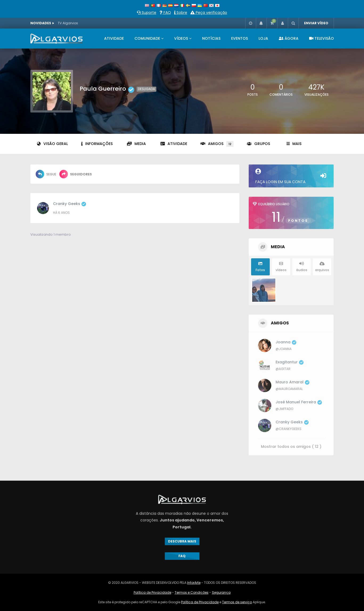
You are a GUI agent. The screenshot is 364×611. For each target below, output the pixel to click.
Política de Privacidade (152, 592)
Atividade (174, 144)
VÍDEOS (181, 38)
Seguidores (76, 174)
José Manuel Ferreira (299, 402)
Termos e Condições (192, 592)
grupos (258, 144)
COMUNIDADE (147, 38)
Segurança (221, 592)
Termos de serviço (237, 602)
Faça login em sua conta (291, 176)
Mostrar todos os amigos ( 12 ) (291, 446)
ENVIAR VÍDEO (316, 23)
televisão (322, 38)
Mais (294, 144)
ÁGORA (289, 38)
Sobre (181, 13)
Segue (46, 174)
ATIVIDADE (114, 38)
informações (97, 144)
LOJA (263, 38)
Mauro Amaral (293, 382)
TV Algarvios (68, 23)
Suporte (147, 13)
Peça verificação (209, 13)
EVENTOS (240, 38)
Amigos (217, 144)
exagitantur (290, 362)
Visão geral (52, 144)
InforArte (194, 583)
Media (136, 144)
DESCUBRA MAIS (182, 541)
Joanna (286, 342)
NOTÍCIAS (211, 38)
